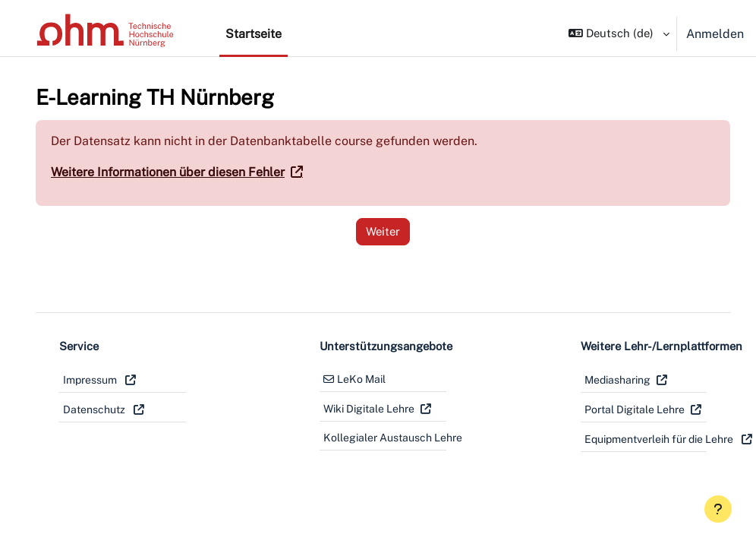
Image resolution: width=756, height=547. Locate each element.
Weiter (369, 231)
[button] (616, 34)
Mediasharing (596, 380)
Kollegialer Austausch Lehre (371, 438)
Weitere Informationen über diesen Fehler (168, 172)
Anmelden (715, 34)
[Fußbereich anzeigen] (718, 509)
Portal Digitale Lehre (613, 409)
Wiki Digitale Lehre (358, 409)
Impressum (91, 380)
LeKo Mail (351, 379)
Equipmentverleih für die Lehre (621, 439)
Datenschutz (95, 409)
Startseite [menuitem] (254, 34)
